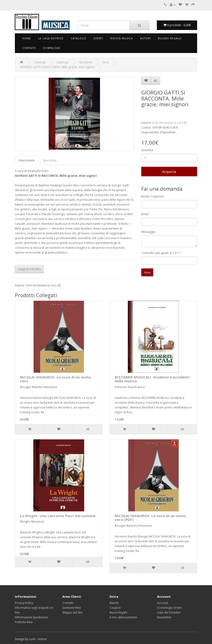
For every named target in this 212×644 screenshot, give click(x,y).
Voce (106, 62)
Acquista (169, 171)
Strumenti (86, 62)
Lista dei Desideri (169, 612)
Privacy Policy (24, 603)
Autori (145, 38)
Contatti (29, 48)
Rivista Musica (122, 38)
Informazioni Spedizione (31, 617)
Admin (42, 639)
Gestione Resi (72, 608)
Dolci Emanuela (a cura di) (170, 123)
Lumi (32, 639)
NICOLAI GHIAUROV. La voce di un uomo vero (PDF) (150, 518)
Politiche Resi (24, 622)
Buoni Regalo (119, 612)
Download (52, 48)
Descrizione (27, 160)
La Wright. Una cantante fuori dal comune (58, 516)
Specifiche (50, 160)
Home (27, 38)
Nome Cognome (153, 196)
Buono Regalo (170, 38)
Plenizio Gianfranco (130, 387)
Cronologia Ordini (169, 608)
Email (145, 214)
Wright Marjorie (32, 522)
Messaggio (149, 232)
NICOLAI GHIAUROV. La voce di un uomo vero (56, 379)
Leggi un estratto (29, 269)
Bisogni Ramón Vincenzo (38, 387)
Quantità (147, 150)
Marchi (114, 603)
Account (163, 603)
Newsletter (164, 617)
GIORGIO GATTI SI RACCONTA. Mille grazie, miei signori (57, 67)
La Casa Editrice (51, 38)
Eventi (98, 38)
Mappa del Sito (73, 612)
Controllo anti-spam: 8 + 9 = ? (161, 253)
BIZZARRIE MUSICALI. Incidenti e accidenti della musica (152, 379)
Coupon (115, 608)
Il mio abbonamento (124, 617)
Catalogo (79, 38)
